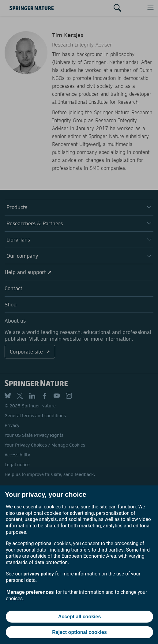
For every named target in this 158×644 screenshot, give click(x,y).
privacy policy (39, 574)
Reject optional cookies (79, 632)
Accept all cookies (80, 617)
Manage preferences (30, 592)
